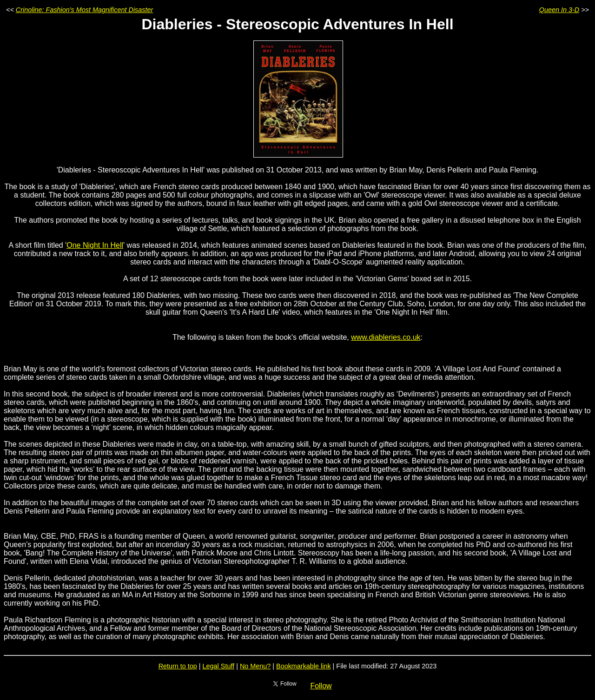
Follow (321, 686)
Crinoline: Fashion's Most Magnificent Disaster (84, 10)
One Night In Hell (95, 245)
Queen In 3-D (559, 10)
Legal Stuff (219, 666)
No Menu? (255, 666)
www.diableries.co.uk (386, 337)
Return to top (178, 666)
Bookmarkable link (304, 666)
